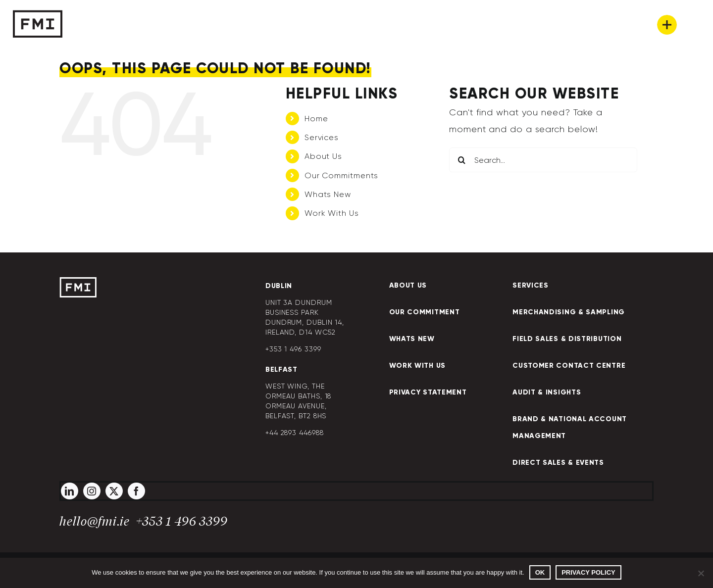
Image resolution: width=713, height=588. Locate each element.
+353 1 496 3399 (182, 522)
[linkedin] (70, 491)
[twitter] (114, 491)
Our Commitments (342, 175)
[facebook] (136, 491)
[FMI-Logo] (78, 282)
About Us (323, 156)
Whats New (328, 194)
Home (316, 119)
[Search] (461, 160)
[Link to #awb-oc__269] (667, 25)
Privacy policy (588, 572)
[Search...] (543, 160)
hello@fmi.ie (95, 522)
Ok (540, 572)
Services (322, 137)
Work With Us (332, 213)
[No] (701, 573)
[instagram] (92, 491)
